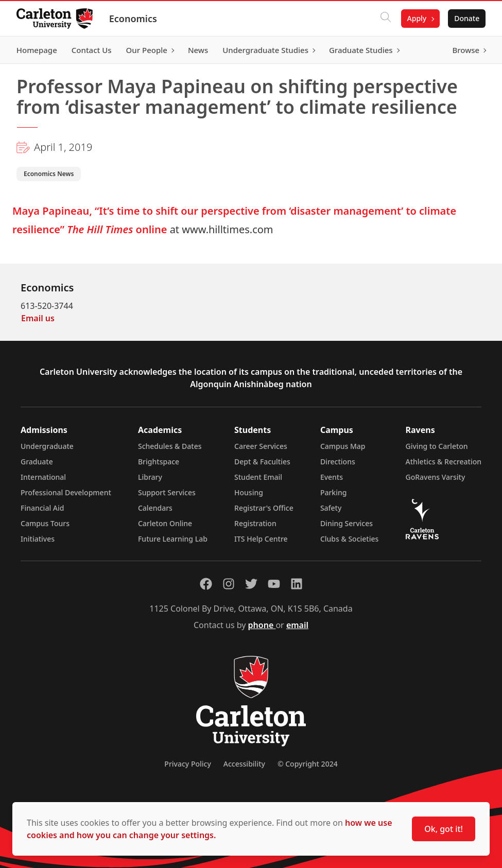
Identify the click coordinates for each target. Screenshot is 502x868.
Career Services (261, 446)
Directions (338, 462)
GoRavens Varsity (436, 477)
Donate (467, 18)
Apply (417, 18)
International (43, 477)
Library (150, 477)
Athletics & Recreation (444, 462)
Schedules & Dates (170, 446)
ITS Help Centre (261, 539)
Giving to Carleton (437, 446)
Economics (133, 19)
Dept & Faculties (262, 462)
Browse (466, 50)
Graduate (37, 462)
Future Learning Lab (173, 539)
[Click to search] (385, 19)
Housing (249, 492)
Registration (255, 523)
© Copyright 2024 (308, 764)
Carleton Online (165, 523)
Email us (38, 318)
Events (332, 477)
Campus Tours (45, 523)
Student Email (258, 477)
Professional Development (66, 492)
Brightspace (159, 462)
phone (262, 625)
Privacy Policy (187, 764)
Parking (334, 492)
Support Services (167, 492)
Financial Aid (42, 508)
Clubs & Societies (349, 539)
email (297, 625)
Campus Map (343, 446)
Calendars (155, 508)
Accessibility (244, 764)
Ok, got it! (444, 829)
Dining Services (347, 523)
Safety (331, 508)
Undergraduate (47, 446)
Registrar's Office (264, 508)
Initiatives (38, 539)
